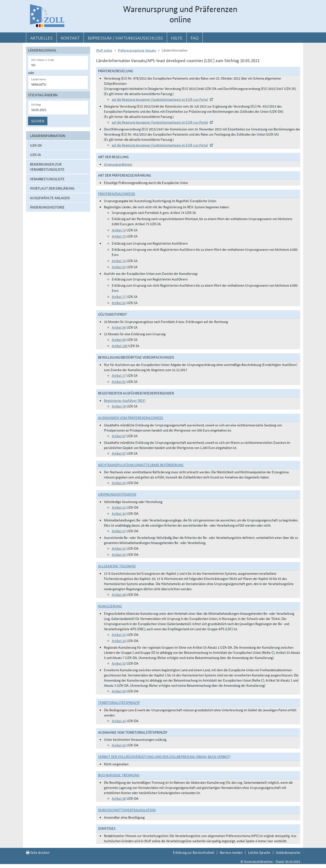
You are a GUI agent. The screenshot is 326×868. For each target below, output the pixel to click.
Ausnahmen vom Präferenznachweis (131, 418)
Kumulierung (110, 606)
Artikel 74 (119, 230)
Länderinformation (48, 136)
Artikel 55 (119, 663)
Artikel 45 (119, 554)
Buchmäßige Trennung (119, 775)
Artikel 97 (119, 436)
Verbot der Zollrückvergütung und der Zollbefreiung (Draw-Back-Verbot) (164, 756)
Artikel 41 (119, 507)
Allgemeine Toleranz (117, 566)
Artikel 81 (119, 381)
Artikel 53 (119, 634)
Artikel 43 (119, 483)
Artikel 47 (119, 531)
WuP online (104, 50)
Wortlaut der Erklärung (52, 188)
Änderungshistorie (47, 207)
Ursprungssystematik (117, 494)
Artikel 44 (119, 513)
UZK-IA (35, 154)
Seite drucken (38, 852)
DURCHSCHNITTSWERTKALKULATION (127, 810)
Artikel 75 (119, 236)
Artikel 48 (119, 594)
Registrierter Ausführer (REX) (125, 400)
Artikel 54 (119, 641)
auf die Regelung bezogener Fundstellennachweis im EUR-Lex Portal (160, 99)
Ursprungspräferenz (118, 164)
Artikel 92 (119, 267)
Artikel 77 (119, 296)
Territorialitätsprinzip (119, 702)
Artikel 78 (119, 406)
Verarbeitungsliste (47, 179)
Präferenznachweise (117, 194)
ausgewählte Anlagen (50, 198)
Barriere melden (231, 852)
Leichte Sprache (259, 852)
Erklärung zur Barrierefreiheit (194, 852)
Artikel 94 (119, 327)
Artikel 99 (119, 339)
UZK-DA (36, 145)
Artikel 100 (120, 346)
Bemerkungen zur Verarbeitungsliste (47, 167)
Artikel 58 (119, 798)
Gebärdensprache (288, 852)
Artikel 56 (119, 691)
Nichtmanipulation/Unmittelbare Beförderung (141, 465)
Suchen (38, 121)
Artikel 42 (119, 721)
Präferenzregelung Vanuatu (137, 50)
